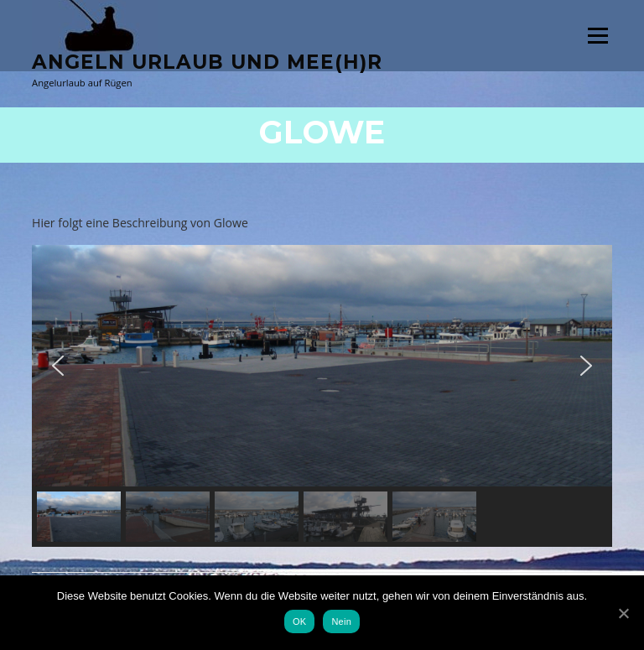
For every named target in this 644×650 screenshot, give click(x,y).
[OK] (623, 613)
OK (299, 621)
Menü (597, 36)
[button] (58, 366)
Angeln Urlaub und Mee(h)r (207, 62)
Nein (341, 621)
